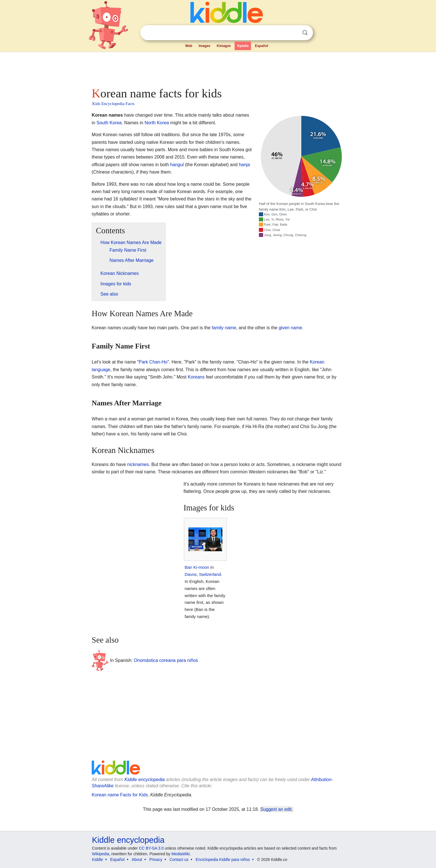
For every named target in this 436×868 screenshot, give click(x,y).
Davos (191, 574)
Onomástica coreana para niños (166, 660)
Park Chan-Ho (153, 362)
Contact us (179, 860)
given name (290, 328)
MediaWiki (181, 854)
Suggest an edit (276, 809)
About (137, 860)
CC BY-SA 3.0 (151, 848)
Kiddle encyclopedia (145, 780)
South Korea (109, 123)
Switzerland (210, 574)
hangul (177, 165)
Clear (293, 33)
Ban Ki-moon (197, 567)
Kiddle (97, 860)
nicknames (138, 464)
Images (204, 46)
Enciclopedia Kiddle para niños (223, 860)
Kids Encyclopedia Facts (113, 104)
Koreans (196, 377)
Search (305, 33)
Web (189, 46)
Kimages (224, 46)
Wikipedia (101, 854)
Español (262, 46)
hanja (244, 165)
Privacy (156, 860)
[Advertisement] (218, 68)
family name (224, 328)
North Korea (157, 123)
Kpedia (243, 46)
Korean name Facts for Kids (120, 795)
